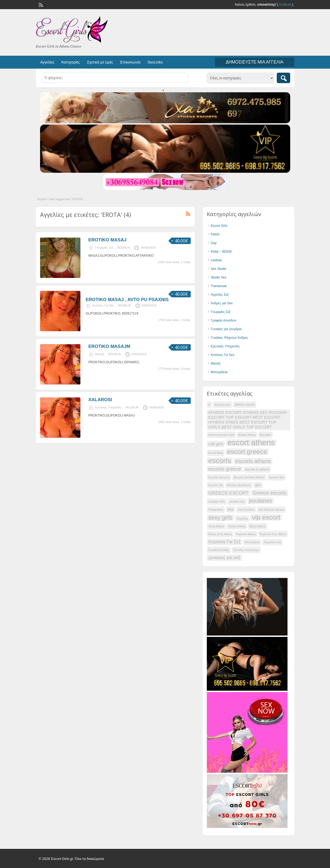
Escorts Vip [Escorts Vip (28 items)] (216, 485)
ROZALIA (124, 248)
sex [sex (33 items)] (231, 509)
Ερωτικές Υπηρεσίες (109, 407)
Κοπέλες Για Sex (103, 305)
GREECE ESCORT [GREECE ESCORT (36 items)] (228, 493)
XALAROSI (100, 400)
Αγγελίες (47, 62)
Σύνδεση (285, 5)
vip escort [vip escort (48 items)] (266, 517)
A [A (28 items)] (209, 405)
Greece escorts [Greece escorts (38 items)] (269, 493)
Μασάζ (100, 354)
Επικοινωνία (130, 62)
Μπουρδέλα (219, 372)
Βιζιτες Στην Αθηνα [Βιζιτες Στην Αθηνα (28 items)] (220, 534)
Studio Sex (219, 277)
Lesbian (217, 260)
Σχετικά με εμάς (100, 62)
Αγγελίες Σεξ (220, 295)
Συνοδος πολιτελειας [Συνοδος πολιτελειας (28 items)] (246, 550)
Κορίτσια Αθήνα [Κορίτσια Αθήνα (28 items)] (246, 534)
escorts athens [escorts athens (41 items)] (253, 461)
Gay (214, 243)
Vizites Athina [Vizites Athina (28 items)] (237, 526)
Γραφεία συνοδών (224, 320)
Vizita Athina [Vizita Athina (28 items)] (216, 526)
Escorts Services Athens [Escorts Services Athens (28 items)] (249, 477)
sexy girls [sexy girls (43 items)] (221, 518)
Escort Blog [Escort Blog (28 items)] (216, 453)
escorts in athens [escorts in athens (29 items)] (257, 470)
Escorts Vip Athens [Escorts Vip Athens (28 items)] (239, 485)
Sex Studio (219, 269)
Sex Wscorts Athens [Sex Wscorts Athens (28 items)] (271, 510)
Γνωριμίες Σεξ (104, 248)
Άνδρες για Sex (222, 303)
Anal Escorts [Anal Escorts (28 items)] (222, 405)
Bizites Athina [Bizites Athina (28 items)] (247, 435)
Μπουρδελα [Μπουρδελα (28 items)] (252, 542)
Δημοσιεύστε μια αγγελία (254, 62)
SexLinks (155, 62)
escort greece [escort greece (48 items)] (247, 452)
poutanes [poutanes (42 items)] (261, 501)
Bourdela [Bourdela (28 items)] (266, 435)
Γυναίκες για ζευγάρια (226, 329)
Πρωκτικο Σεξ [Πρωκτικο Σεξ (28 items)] (272, 542)
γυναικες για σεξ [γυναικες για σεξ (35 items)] (224, 558)
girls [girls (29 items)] (258, 485)
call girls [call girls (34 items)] (216, 444)
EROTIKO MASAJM (109, 346)
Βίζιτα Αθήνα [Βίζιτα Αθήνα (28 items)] (257, 526)
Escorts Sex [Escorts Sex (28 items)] (276, 477)
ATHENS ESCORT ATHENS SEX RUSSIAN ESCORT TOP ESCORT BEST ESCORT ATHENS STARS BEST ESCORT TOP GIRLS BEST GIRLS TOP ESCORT (248, 420)
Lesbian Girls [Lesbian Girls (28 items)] (217, 502)
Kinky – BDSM (221, 252)
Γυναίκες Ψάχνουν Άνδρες (229, 338)
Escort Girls (219, 226)
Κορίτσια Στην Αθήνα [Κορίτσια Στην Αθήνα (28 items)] (273, 534)
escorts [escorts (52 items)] (220, 461)
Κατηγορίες (71, 62)
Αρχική (42, 199)
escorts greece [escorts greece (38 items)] (225, 469)
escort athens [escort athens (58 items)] (251, 443)
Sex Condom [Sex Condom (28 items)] (246, 510)
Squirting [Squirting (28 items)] (242, 518)
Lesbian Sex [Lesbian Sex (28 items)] (237, 502)
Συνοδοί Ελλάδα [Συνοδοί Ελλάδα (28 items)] (219, 550)
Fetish (215, 234)
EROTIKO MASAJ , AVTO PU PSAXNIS (127, 300)
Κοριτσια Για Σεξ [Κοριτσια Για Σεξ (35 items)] (225, 542)
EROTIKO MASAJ (108, 240)
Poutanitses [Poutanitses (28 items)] (216, 510)
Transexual (219, 286)
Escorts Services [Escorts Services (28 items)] (219, 477)
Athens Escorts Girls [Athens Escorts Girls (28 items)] (221, 435)
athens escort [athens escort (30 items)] (245, 405)
